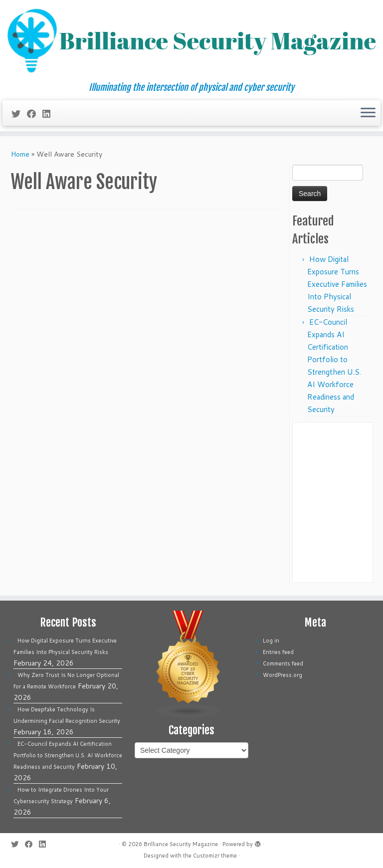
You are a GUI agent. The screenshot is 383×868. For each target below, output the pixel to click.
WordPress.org (283, 675)
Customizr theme (215, 856)
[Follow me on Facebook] (35, 114)
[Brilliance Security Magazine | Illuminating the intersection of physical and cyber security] (191, 41)
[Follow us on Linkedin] (50, 114)
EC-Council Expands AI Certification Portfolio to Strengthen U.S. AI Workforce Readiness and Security (68, 755)
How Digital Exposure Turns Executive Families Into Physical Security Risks (337, 284)
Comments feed (283, 663)
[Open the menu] (368, 113)
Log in (271, 641)
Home (20, 154)
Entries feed (278, 652)
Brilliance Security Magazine (181, 844)
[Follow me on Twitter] (19, 114)
